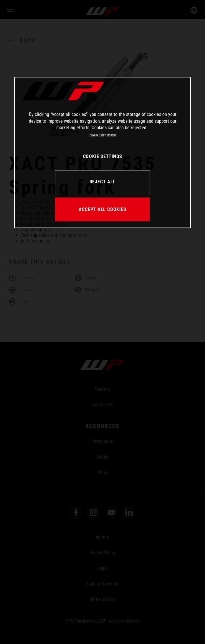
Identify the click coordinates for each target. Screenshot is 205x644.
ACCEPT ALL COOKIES (102, 209)
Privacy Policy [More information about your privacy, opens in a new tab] (98, 135)
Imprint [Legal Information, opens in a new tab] (111, 135)
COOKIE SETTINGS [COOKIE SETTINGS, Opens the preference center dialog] (103, 156)
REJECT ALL (103, 182)
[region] (102, 152)
